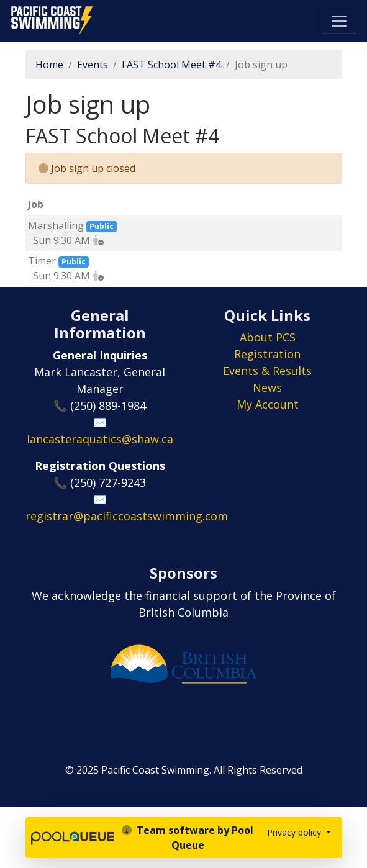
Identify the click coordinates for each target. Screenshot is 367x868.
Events (93, 65)
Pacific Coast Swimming (16, 9)
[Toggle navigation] (339, 21)
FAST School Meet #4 (171, 65)
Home (49, 65)
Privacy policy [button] (295, 832)
